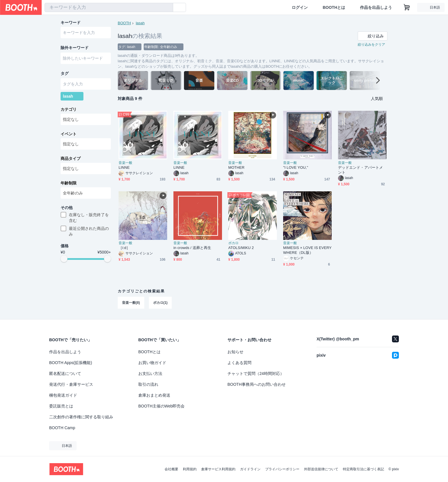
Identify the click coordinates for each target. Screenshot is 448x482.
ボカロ (233, 243)
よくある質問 (239, 363)
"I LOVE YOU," (296, 167)
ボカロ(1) (160, 303)
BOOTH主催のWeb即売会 (161, 406)
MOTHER (236, 167)
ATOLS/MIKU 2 (241, 248)
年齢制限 (69, 183)
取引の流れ (148, 384)
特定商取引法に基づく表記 (363, 469)
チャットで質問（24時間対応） (256, 373)
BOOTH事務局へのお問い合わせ (257, 384)
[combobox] (109, 7)
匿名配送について (65, 373)
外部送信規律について (321, 469)
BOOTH (124, 23)
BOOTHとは (334, 7)
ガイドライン (250, 469)
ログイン (300, 7)
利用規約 (190, 469)
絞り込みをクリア (371, 45)
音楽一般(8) (131, 303)
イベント (69, 134)
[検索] (167, 8)
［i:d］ (124, 248)
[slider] (64, 259)
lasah (140, 23)
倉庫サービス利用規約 (218, 469)
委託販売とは (61, 406)
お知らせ (235, 352)
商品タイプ (71, 158)
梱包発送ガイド (63, 395)
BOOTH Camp (62, 428)
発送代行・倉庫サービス (71, 384)
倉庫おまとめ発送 (154, 395)
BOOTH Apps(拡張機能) (71, 363)
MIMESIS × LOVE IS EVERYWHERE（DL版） (307, 250)
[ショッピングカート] (407, 7)
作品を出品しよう (376, 7)
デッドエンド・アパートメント (360, 170)
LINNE (124, 167)
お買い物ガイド (152, 363)
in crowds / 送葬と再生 (192, 248)
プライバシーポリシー (282, 469)
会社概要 (171, 469)
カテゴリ (69, 109)
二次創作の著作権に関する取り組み (81, 417)
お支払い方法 (150, 373)
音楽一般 (125, 163)
